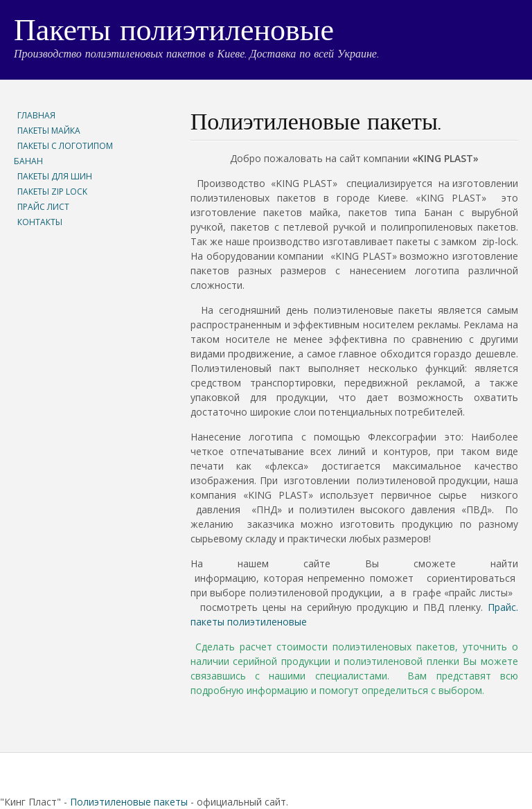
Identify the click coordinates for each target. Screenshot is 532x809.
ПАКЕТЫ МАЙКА (49, 131)
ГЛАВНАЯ (36, 115)
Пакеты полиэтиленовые (174, 33)
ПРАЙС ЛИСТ (43, 207)
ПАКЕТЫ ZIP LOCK (52, 192)
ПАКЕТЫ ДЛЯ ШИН (55, 176)
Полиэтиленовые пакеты (129, 802)
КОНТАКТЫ (40, 222)
